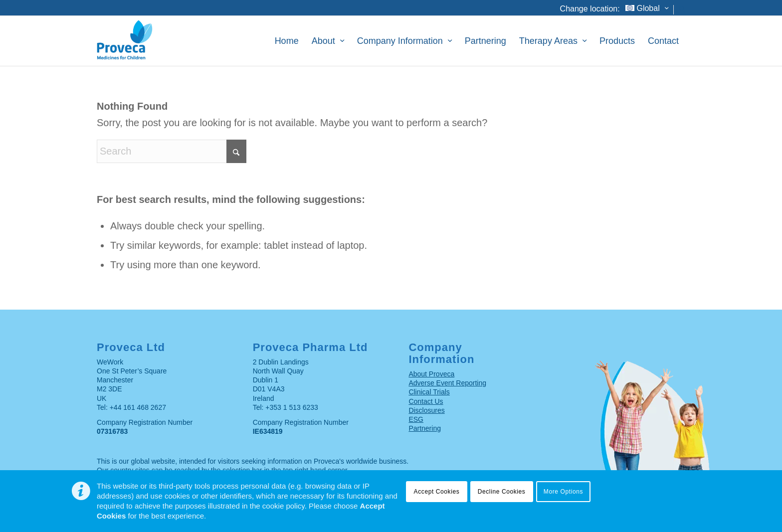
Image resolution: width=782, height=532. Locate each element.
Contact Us (426, 401)
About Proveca (431, 374)
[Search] (682, 12)
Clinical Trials (429, 392)
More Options (563, 492)
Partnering (425, 428)
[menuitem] (647, 10)
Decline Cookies (502, 492)
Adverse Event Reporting (447, 383)
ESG (416, 419)
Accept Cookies (437, 492)
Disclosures (426, 410)
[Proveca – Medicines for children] (151, 41)
